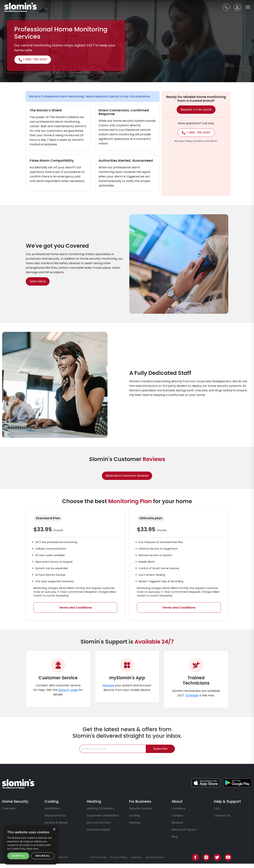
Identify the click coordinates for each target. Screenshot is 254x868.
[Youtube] (228, 857)
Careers (177, 815)
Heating (135, 823)
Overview (9, 808)
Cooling (134, 815)
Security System (141, 808)
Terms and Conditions (71, 608)
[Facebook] (195, 857)
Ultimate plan (155, 518)
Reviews (177, 823)
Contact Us (222, 815)
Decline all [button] (43, 856)
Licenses (136, 857)
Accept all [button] (18, 856)
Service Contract (99, 823)
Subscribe (160, 753)
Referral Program (184, 830)
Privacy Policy (119, 857)
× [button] (54, 829)
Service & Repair (56, 823)
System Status (155, 857)
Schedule (192, 700)
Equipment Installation (103, 815)
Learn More (33, 281)
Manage (108, 690)
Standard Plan (43, 518)
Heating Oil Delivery (101, 808)
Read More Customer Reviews (127, 480)
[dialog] (31, 845)
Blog (175, 837)
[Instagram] (206, 857)
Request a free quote (196, 109)
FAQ (217, 808)
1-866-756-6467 (33, 60)
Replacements (55, 815)
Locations (178, 808)
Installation (52, 808)
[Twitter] (217, 857)
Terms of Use (98, 857)
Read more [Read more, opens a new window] (33, 849)
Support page (68, 694)
